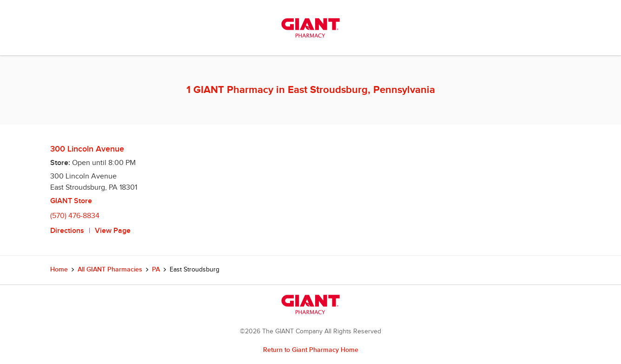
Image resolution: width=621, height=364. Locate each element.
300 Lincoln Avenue (87, 149)
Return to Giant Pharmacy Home (311, 350)
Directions (67, 231)
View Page (113, 231)
